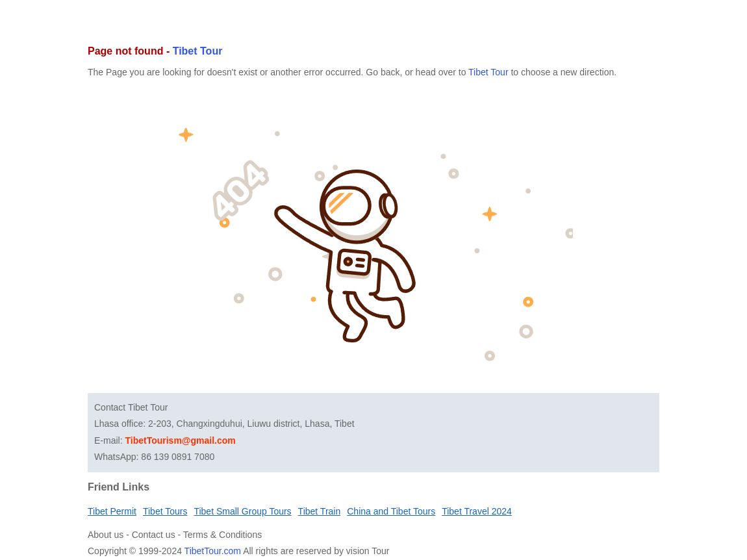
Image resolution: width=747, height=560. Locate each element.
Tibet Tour (198, 51)
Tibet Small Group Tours (242, 511)
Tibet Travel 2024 (477, 511)
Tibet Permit (112, 511)
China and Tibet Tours (391, 511)
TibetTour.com (213, 551)
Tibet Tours (165, 511)
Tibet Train (320, 511)
